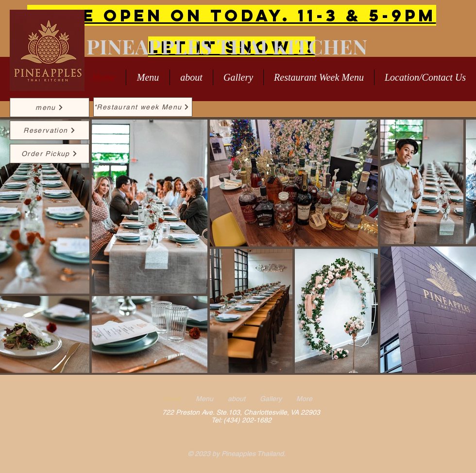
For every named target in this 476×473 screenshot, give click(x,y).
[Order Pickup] (50, 154)
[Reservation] (50, 130)
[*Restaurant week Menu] (143, 107)
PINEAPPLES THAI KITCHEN (227, 46)
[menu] (50, 107)
